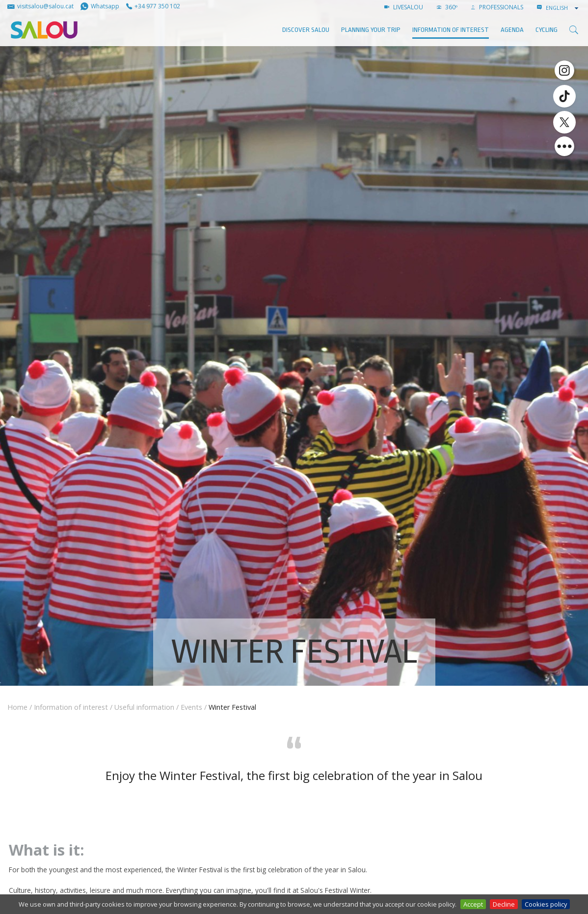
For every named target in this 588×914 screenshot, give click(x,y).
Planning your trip (371, 30)
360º (447, 7)
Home (17, 707)
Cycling (547, 30)
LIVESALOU (404, 7)
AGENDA (512, 30)
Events (191, 707)
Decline (504, 904)
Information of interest (451, 30)
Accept (473, 904)
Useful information (144, 707)
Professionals (497, 7)
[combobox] (563, 8)
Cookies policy (546, 904)
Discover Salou (306, 30)
